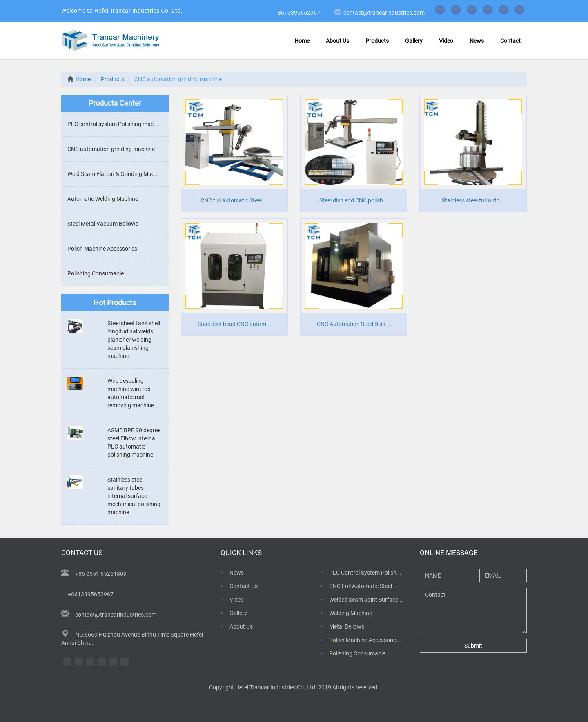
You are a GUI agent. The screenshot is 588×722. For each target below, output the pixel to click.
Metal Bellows (347, 626)
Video (446, 41)
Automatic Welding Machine (103, 199)
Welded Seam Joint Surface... (366, 600)
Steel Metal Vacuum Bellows (103, 224)
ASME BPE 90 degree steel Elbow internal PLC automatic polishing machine (134, 442)
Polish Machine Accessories (102, 249)
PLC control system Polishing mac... (113, 124)
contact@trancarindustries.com (383, 13)
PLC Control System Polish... (365, 573)
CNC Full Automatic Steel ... (364, 586)
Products (377, 41)
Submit (473, 646)
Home (302, 41)
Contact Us (244, 586)
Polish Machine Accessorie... (365, 640)
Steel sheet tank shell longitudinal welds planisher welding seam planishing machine (134, 340)
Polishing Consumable (96, 273)
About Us (337, 41)
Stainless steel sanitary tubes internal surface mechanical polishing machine (134, 496)
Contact (510, 41)
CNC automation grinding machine (111, 149)
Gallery (414, 41)
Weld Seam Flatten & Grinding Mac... (113, 174)
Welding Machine (351, 613)
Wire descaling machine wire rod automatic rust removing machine (131, 393)
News (477, 41)
